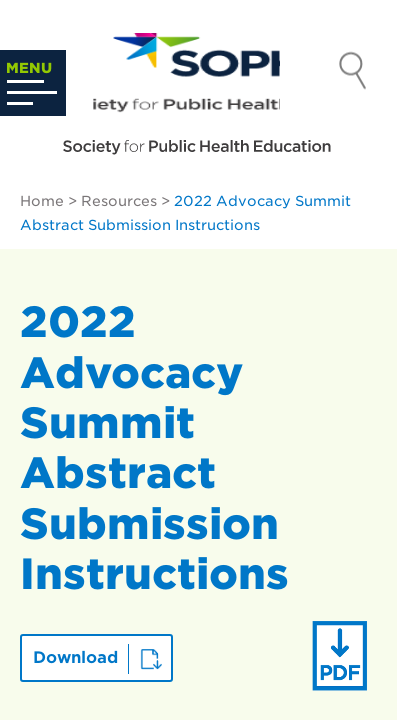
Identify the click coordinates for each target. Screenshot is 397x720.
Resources (119, 201)
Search (353, 73)
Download (75, 657)
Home (42, 201)
